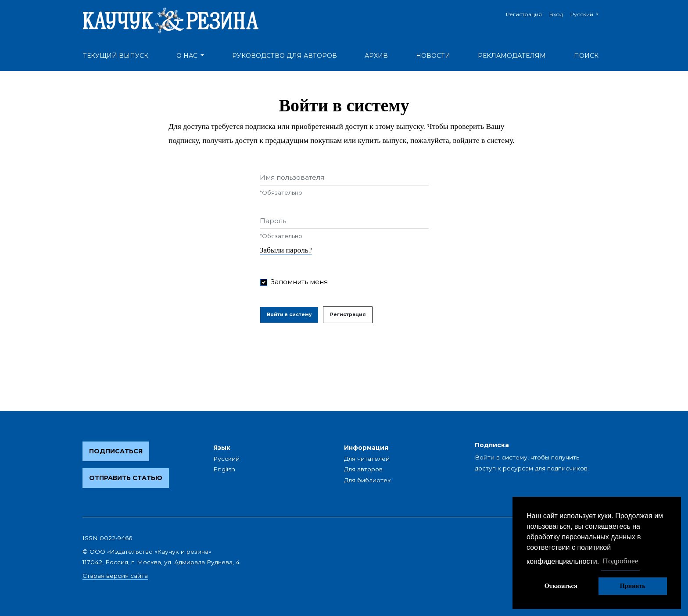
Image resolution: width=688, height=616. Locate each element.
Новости (433, 56)
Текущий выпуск (116, 56)
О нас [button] (188, 56)
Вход (556, 14)
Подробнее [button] (620, 561)
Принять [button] (633, 586)
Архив (376, 56)
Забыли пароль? (286, 250)
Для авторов (363, 469)
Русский (588, 13)
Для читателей (367, 459)
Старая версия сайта (115, 576)
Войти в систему (289, 315)
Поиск (586, 56)
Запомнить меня (299, 282)
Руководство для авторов (285, 56)
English (224, 469)
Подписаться (116, 451)
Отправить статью (126, 478)
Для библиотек (367, 480)
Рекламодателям (512, 56)
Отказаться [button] (561, 586)
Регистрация (524, 14)
